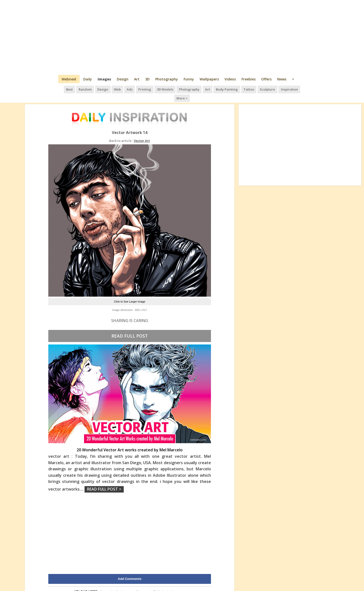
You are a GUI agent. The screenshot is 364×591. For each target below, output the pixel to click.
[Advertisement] (182, 37)
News (282, 79)
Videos (230, 79)
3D (147, 79)
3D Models (157, 89)
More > (298, 89)
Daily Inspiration (165, 582)
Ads (122, 89)
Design (123, 79)
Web (110, 89)
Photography (167, 79)
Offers (266, 79)
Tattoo (239, 89)
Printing (137, 89)
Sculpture (257, 89)
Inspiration (279, 89)
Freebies (249, 79)
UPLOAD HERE (86, 582)
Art (137, 79)
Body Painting (217, 89)
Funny (189, 79)
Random (79, 89)
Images (104, 79)
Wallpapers (209, 79)
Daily (88, 79)
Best (64, 89)
